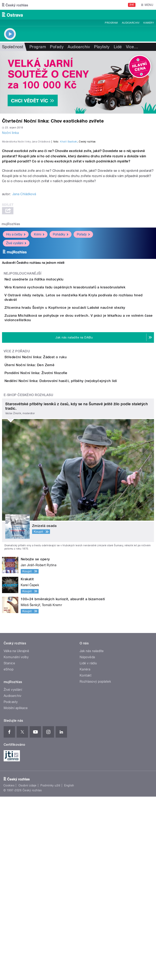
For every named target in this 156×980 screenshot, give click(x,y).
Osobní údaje (28, 969)
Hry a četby (16, 322)
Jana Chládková (24, 282)
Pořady (57, 47)
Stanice (9, 847)
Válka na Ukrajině (16, 834)
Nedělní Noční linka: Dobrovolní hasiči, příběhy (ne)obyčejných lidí (77, 553)
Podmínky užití (50, 969)
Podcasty (11, 885)
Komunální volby (16, 840)
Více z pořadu (17, 488)
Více (132, 47)
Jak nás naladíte (92, 834)
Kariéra (85, 853)
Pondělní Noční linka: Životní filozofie (52, 533)
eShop (9, 853)
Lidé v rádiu (88, 847)
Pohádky (61, 322)
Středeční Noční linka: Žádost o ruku (52, 494)
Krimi (39, 322)
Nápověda (87, 840)
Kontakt (86, 859)
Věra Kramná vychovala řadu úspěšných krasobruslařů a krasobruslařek (81, 387)
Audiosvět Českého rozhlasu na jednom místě (33, 351)
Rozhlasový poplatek (95, 865)
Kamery (149, 23)
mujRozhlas (11, 312)
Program (111, 23)
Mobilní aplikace (16, 891)
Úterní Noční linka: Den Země (46, 514)
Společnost (13, 47)
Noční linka (10, 133)
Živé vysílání (16, 331)
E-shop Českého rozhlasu (28, 578)
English (69, 969)
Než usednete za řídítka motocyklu (50, 367)
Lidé (118, 47)
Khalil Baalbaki (69, 230)
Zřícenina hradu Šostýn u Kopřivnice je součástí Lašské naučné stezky (81, 426)
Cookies (9, 969)
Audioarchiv (131, 23)
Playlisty (102, 47)
